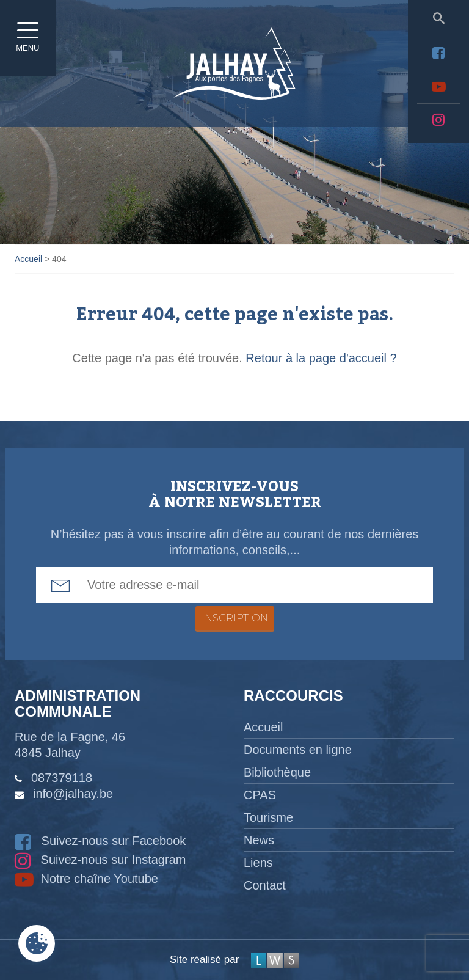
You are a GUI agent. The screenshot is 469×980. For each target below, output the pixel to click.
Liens (258, 863)
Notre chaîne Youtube (86, 879)
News (259, 840)
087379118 (62, 778)
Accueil (263, 727)
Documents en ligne (298, 750)
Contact (265, 885)
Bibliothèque (277, 772)
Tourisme (268, 817)
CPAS (260, 795)
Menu (31, 34)
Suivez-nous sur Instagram (100, 860)
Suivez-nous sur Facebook (100, 841)
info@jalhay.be (73, 794)
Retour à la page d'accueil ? (321, 358)
